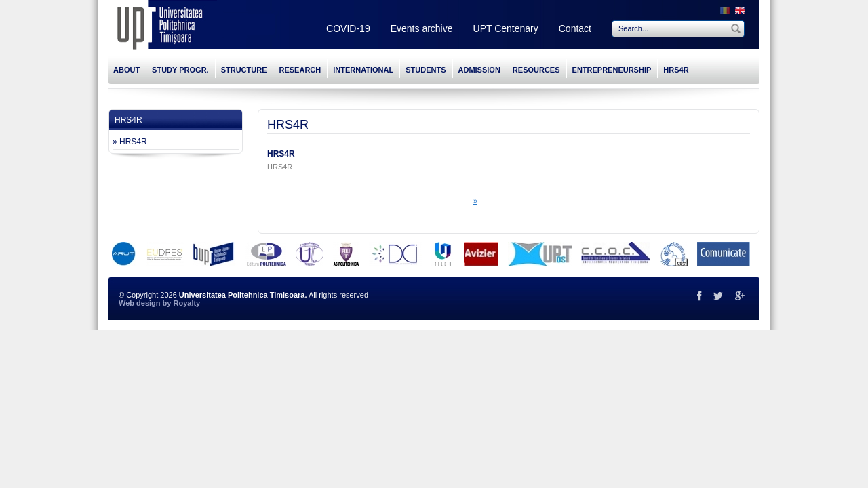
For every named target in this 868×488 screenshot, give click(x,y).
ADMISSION (479, 70)
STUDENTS (426, 70)
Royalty (186, 303)
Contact (575, 28)
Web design (140, 303)
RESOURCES (536, 70)
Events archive (422, 28)
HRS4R (676, 70)
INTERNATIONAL (363, 70)
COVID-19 (348, 28)
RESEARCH (300, 70)
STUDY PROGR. (180, 70)
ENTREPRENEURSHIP (612, 70)
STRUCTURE (244, 70)
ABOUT (126, 70)
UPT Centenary (506, 28)
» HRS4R (130, 142)
